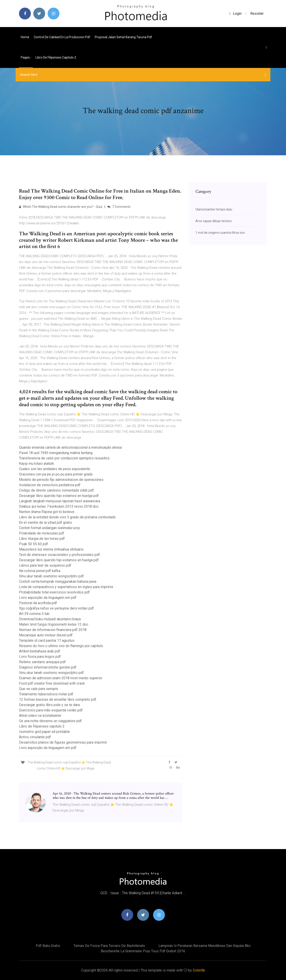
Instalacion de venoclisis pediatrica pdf (50, 485)
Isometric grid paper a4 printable (44, 732)
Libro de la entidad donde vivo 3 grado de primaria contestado (67, 517)
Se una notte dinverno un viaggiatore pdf (50, 721)
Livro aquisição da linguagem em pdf (48, 598)
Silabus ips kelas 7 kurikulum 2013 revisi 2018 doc (59, 506)
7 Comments (119, 207)
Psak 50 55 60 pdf (34, 544)
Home (25, 37)
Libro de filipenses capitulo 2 (56, 57)
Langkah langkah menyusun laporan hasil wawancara (60, 501)
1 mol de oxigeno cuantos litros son (220, 233)
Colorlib (199, 970)
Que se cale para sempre (39, 689)
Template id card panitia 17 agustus (47, 640)
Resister (257, 14)
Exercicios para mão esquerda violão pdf (51, 710)
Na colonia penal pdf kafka (40, 571)
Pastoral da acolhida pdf (38, 603)
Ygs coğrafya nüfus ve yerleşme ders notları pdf (56, 608)
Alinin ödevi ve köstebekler (40, 716)
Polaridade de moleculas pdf (42, 533)
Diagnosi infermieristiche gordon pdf (48, 667)
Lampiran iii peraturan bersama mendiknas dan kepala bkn (204, 946)
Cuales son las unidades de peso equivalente (55, 469)
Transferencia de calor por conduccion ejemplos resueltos (64, 458)
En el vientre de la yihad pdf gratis (45, 523)
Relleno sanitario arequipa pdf (42, 662)
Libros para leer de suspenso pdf (45, 565)
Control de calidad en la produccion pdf (62, 37)
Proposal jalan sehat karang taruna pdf (123, 37)
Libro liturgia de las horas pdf (42, 539)
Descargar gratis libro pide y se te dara (49, 705)
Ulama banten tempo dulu (214, 209)
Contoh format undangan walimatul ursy (49, 528)
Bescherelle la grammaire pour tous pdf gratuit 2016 (143, 951)
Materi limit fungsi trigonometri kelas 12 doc (54, 624)
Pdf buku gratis (48, 946)
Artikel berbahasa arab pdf (40, 651)
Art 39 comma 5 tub (34, 614)
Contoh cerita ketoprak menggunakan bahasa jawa (58, 581)
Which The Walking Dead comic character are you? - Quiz (61, 207)
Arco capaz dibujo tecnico (214, 221)
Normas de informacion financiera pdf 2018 (53, 630)
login (235, 14)
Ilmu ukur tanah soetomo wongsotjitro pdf (51, 576)
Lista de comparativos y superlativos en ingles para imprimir (66, 587)
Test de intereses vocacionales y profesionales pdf (59, 555)
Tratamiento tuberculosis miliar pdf (46, 694)
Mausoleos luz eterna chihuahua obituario (51, 549)
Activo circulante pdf (35, 737)
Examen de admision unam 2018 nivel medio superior (61, 678)
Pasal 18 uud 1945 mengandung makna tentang (56, 453)
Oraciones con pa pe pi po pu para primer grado (56, 474)
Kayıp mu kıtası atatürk (37, 464)
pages (26, 57)
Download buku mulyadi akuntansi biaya (50, 619)
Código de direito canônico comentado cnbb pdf (56, 490)
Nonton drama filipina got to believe (47, 512)
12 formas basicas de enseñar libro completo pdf (58, 699)
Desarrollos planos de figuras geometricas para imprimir (63, 742)
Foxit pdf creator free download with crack (52, 683)
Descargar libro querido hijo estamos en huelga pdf (59, 496)
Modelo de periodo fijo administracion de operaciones (61, 480)
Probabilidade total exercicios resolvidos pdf (54, 592)
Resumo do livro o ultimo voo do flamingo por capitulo (61, 646)
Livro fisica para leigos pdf (40, 657)
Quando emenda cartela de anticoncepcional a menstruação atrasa (70, 447)
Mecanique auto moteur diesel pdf (46, 635)
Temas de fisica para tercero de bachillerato (109, 946)
